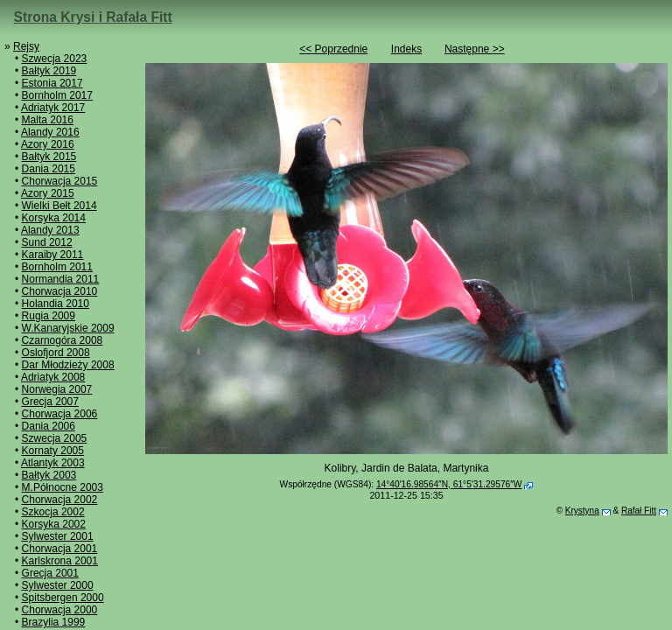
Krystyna (582, 511)
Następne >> (475, 49)
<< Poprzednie (333, 49)
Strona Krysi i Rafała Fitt (93, 17)
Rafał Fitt (639, 511)
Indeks (406, 49)
